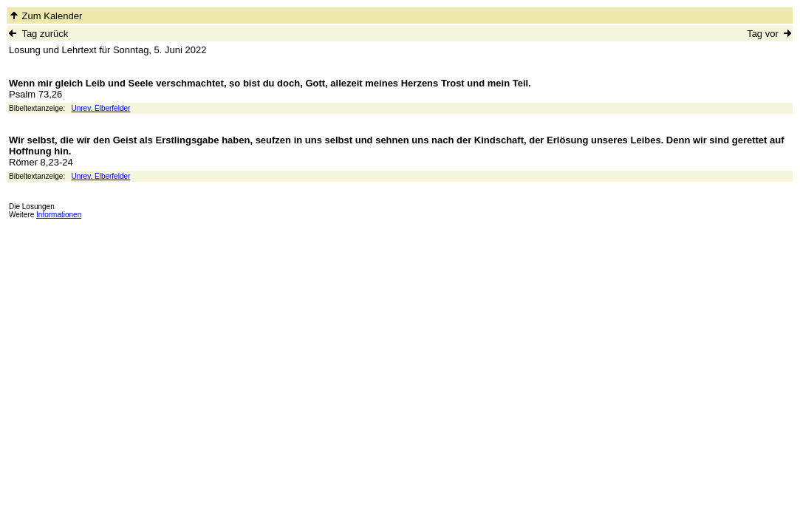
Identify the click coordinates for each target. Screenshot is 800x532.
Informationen (59, 215)
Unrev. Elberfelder (101, 108)
